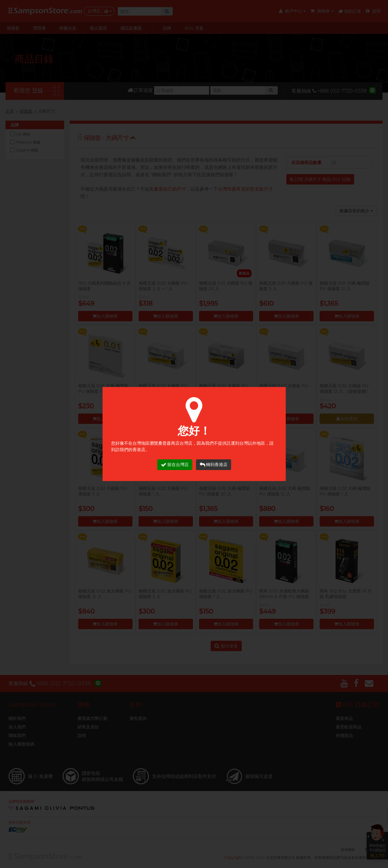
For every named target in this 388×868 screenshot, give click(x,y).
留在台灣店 (175, 465)
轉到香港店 (214, 465)
